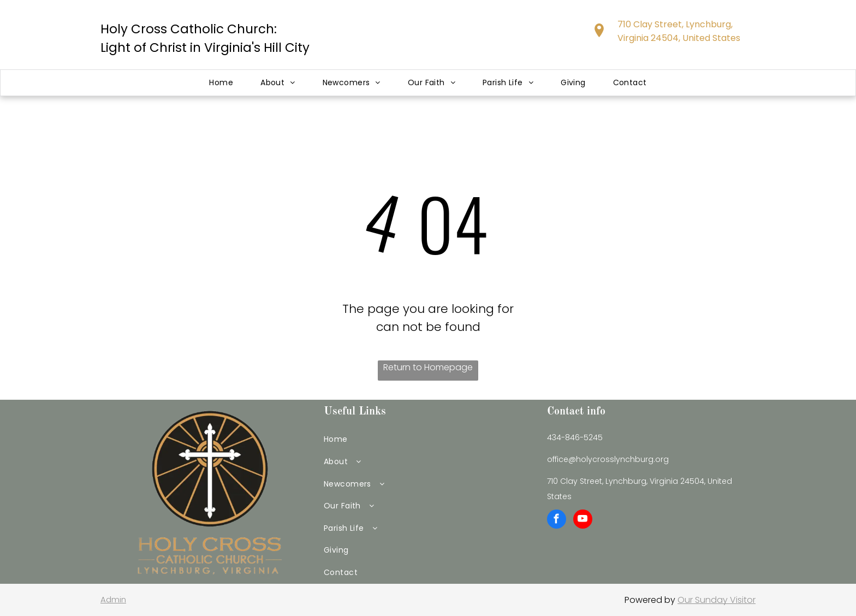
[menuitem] (221, 83)
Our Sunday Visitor (717, 600)
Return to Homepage (428, 367)
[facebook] (557, 520)
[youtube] (583, 520)
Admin (113, 599)
